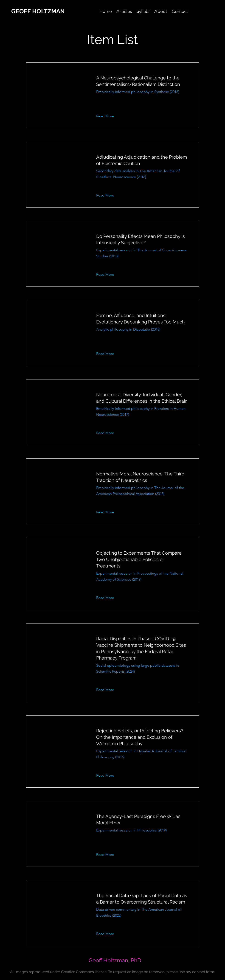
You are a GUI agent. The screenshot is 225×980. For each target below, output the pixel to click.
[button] (109, 116)
